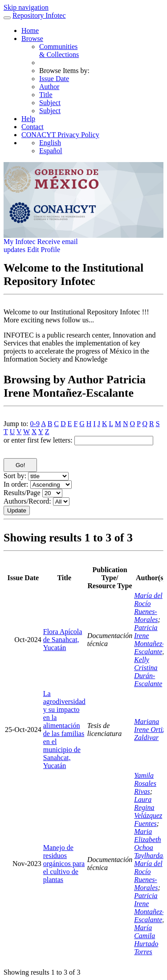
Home (30, 30)
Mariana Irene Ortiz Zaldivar (150, 730)
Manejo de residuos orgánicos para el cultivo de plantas (64, 864)
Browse (32, 39)
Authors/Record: (27, 501)
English (50, 143)
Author (49, 87)
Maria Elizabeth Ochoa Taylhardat (149, 844)
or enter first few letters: (38, 440)
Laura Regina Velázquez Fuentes (148, 811)
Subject (50, 103)
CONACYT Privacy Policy (60, 135)
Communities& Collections (59, 51)
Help (28, 119)
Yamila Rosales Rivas (145, 783)
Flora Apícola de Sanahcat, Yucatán (63, 640)
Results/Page (22, 493)
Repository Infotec (39, 15)
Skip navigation (26, 7)
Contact (33, 127)
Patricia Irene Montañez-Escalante (149, 640)
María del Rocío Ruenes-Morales (148, 608)
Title (46, 95)
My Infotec (20, 242)
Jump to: (16, 424)
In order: (16, 484)
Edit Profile (44, 250)
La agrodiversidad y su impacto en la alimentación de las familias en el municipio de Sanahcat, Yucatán (64, 730)
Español (51, 151)
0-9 (35, 424)
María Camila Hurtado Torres (146, 940)
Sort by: (15, 476)
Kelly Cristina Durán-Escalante (148, 672)
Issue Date (54, 79)
